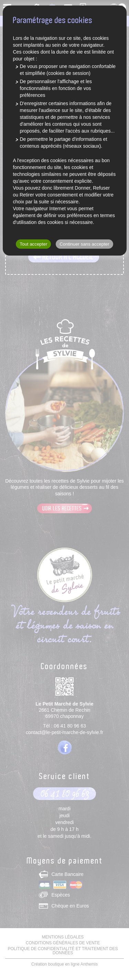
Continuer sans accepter (84, 244)
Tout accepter (33, 244)
